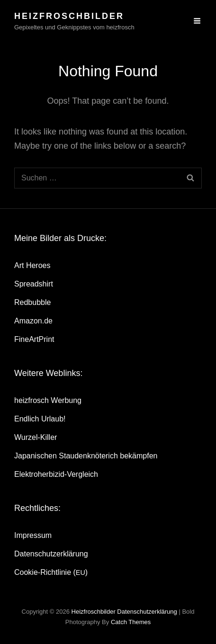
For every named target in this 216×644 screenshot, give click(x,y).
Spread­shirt (34, 284)
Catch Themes (131, 622)
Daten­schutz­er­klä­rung (51, 554)
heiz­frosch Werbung (48, 400)
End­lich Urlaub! (40, 419)
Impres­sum (33, 535)
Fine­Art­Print (34, 339)
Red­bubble (32, 302)
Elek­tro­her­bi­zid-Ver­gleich (56, 474)
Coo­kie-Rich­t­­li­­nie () (51, 572)
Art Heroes (32, 265)
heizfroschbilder (69, 16)
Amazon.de (33, 321)
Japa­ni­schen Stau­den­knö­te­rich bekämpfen (86, 456)
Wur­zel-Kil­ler (36, 437)
